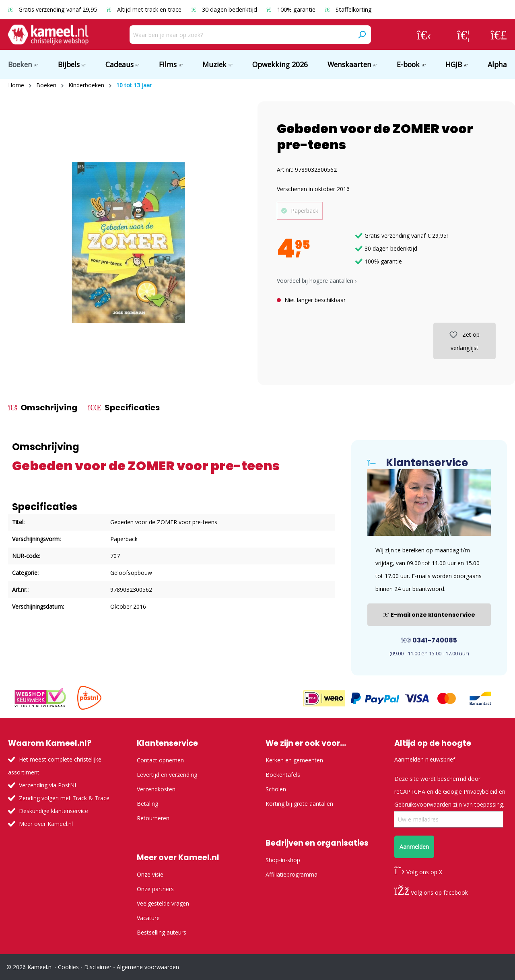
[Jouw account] (424, 35)
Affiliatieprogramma (291, 874)
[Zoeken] (362, 35)
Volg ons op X (418, 872)
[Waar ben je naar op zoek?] (241, 35)
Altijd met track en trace (145, 9)
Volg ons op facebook (431, 892)
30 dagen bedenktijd (225, 9)
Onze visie (150, 874)
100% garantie (292, 9)
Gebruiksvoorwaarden (423, 804)
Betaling (147, 804)
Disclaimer (98, 967)
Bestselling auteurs (162, 932)
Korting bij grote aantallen (299, 804)
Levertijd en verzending (167, 775)
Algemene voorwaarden (148, 967)
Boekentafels (283, 775)
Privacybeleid (480, 792)
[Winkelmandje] (499, 35)
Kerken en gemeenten (294, 760)
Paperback (305, 211)
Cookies (68, 967)
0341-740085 (429, 640)
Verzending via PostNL (48, 785)
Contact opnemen (160, 760)
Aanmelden (414, 847)
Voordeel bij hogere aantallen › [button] (317, 281)
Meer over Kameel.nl (46, 824)
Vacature (148, 918)
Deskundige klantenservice (54, 811)
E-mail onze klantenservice (429, 615)
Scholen (276, 789)
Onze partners (155, 889)
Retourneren (153, 818)
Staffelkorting (348, 9)
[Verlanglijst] (463, 35)
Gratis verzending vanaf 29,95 (53, 9)
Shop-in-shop (283, 860)
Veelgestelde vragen (163, 903)
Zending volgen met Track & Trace (64, 798)
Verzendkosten (156, 789)
